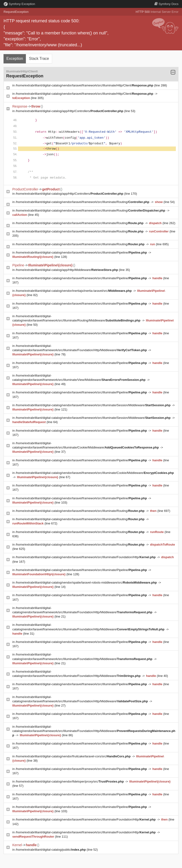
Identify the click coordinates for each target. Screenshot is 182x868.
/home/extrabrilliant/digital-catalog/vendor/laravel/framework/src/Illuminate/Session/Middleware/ (94, 405)
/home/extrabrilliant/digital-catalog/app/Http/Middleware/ (67, 270)
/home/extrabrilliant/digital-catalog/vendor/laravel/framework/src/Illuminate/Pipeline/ (82, 252)
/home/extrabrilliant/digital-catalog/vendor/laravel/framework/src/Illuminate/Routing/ (83, 202)
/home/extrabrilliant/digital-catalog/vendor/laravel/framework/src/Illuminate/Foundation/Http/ (86, 557)
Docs (166, 4)
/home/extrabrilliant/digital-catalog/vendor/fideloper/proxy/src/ (70, 781)
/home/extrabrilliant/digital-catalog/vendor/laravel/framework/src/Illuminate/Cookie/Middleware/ (95, 473)
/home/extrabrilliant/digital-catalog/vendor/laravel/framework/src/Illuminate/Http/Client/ (85, 85)
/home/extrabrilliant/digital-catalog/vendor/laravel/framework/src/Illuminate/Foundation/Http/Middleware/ (94, 731)
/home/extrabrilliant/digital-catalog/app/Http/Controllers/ (70, 111)
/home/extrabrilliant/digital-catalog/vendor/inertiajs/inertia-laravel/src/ (74, 291)
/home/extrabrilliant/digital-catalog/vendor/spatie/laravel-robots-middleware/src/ (87, 583)
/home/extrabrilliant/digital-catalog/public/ (51, 850)
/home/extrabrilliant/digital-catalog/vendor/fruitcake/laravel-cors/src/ (74, 756)
